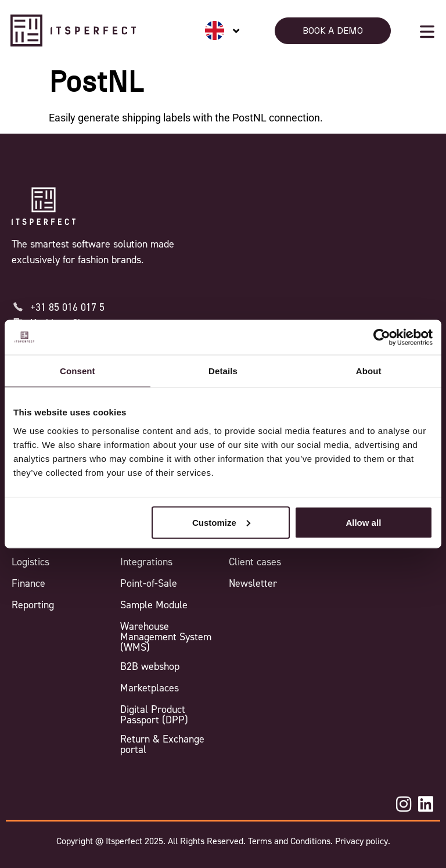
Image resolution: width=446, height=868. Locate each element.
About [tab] (369, 371)
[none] (222, 31)
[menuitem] (222, 31)
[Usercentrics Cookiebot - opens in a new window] (382, 338)
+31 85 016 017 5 (67, 307)
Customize (221, 522)
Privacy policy (360, 841)
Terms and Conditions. (290, 841)
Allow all (363, 522)
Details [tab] (223, 371)
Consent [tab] (78, 371)
